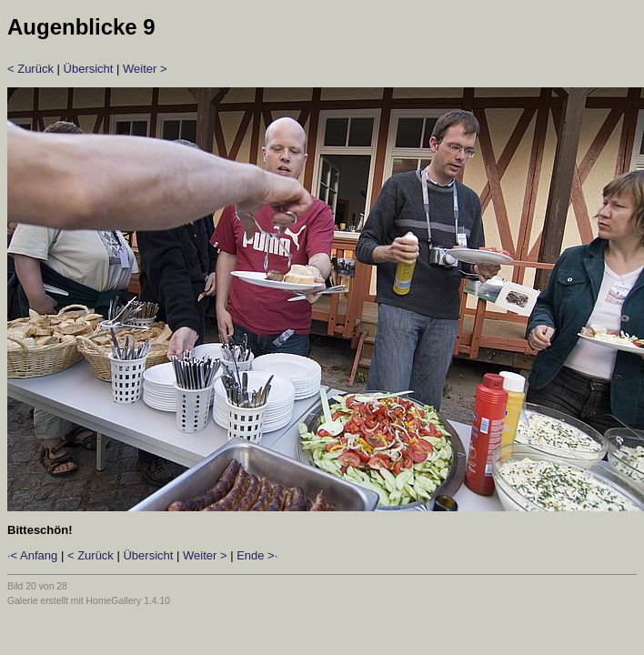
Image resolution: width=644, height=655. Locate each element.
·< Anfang (32, 555)
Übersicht (89, 69)
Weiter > (145, 69)
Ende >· (257, 555)
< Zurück (30, 69)
